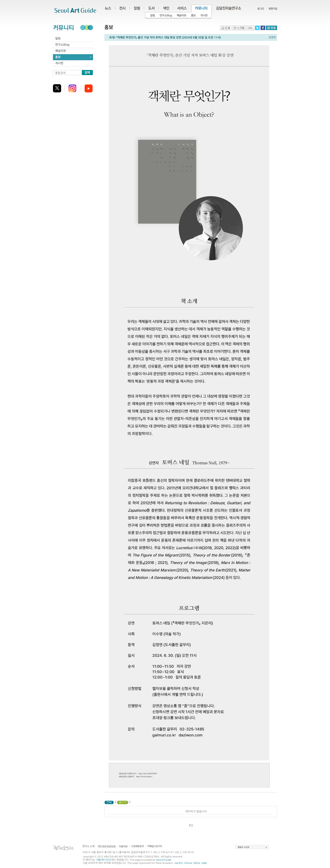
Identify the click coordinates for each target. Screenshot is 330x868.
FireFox (197, 863)
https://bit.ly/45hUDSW (148, 774)
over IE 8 (178, 863)
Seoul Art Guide (163, 860)
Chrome (188, 863)
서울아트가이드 (103, 860)
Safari (204, 863)
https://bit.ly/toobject (144, 777)
